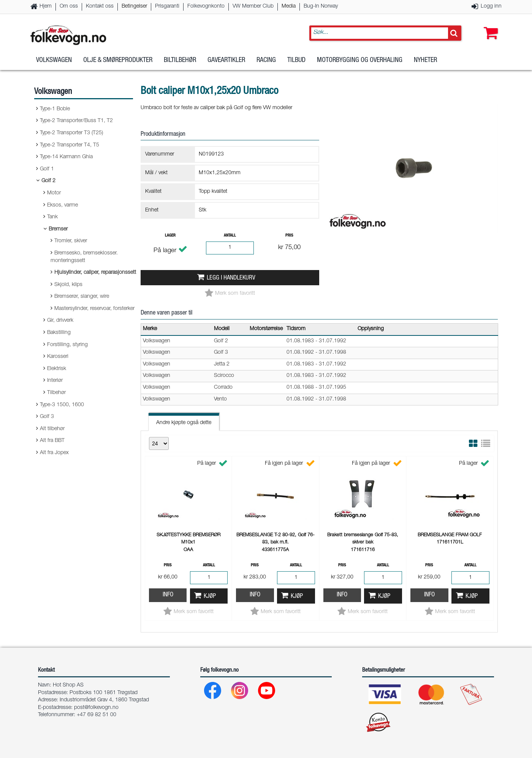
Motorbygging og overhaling (360, 60)
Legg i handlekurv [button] (231, 278)
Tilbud (296, 60)
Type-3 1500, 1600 (62, 405)
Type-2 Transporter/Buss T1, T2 (76, 121)
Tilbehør (56, 393)
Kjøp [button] (210, 597)
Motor (54, 193)
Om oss (69, 6)
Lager (170, 236)
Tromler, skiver (71, 241)
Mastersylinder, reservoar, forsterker (94, 309)
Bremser (58, 229)
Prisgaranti (167, 6)
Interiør (55, 381)
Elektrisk (57, 369)
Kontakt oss (100, 6)
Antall (230, 236)
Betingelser (134, 6)
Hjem (46, 6)
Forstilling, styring (67, 345)
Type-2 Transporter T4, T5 (70, 145)
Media (289, 6)
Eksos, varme (63, 205)
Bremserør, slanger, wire (82, 297)
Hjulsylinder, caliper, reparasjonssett (95, 273)
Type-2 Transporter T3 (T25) (71, 133)
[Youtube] (267, 692)
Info (168, 595)
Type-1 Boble (55, 109)
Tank (52, 217)
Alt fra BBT (52, 441)
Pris (289, 236)
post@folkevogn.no (96, 708)
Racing (266, 60)
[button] (489, 25)
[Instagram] (240, 692)
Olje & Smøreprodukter (118, 60)
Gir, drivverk (60, 321)
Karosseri (58, 357)
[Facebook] (213, 692)
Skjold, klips (68, 285)
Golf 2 (48, 181)
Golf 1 (47, 169)
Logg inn (491, 6)
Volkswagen (54, 60)
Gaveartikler (226, 60)
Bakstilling (59, 333)
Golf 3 (47, 417)
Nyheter (425, 60)
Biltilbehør (180, 60)
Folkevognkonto (206, 6)
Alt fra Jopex (54, 453)
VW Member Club (253, 6)
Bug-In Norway (321, 6)
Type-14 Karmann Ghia (66, 157)
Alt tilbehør (52, 429)
